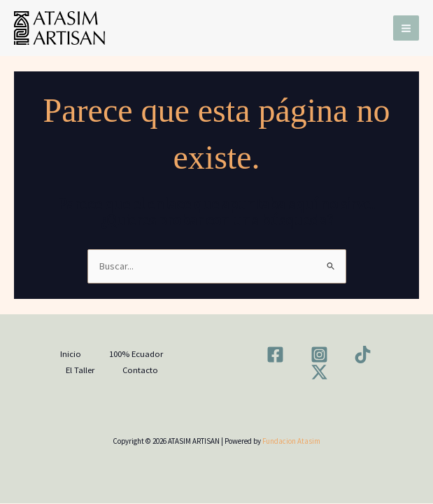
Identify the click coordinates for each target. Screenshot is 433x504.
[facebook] (277, 355)
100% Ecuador (136, 353)
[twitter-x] (321, 372)
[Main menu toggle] (406, 28)
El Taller (80, 370)
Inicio (71, 353)
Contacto (140, 370)
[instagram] (321, 355)
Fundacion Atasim (291, 441)
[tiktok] (365, 355)
